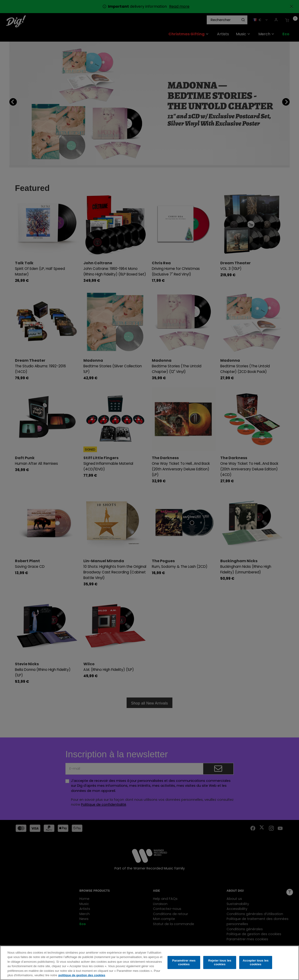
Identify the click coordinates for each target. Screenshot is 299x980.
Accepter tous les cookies (256, 962)
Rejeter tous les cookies (220, 962)
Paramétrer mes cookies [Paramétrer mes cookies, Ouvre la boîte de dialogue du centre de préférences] (184, 962)
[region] (149, 963)
